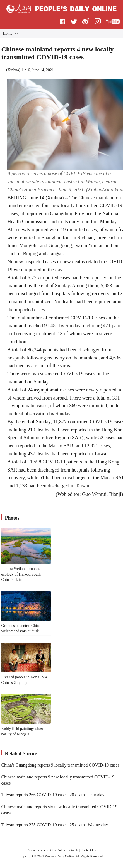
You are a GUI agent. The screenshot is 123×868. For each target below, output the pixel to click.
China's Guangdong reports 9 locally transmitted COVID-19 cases (60, 765)
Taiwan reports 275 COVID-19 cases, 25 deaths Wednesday (55, 825)
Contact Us (88, 850)
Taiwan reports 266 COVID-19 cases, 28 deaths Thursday (53, 795)
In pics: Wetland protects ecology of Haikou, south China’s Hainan (21, 574)
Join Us (73, 850)
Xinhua (13, 70)
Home (8, 34)
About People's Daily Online (47, 850)
